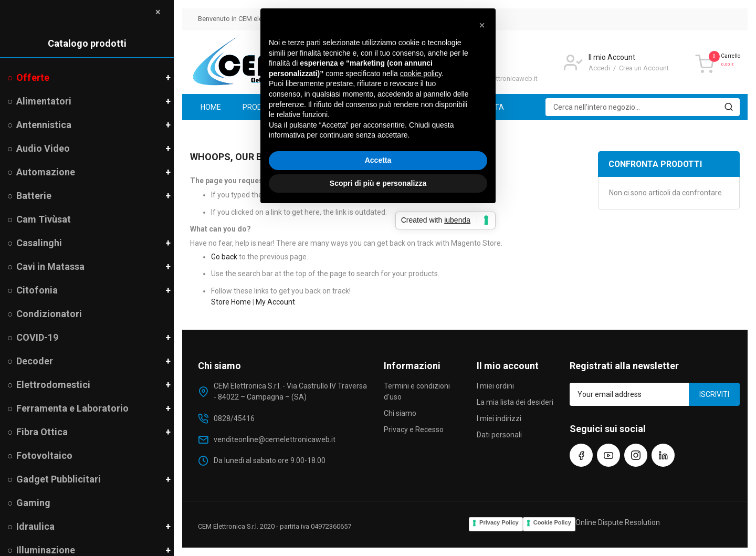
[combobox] (643, 107)
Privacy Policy (499, 522)
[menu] (465, 107)
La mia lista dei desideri (515, 402)
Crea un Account (644, 68)
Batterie (34, 196)
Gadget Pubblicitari (59, 479)
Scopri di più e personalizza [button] (378, 355)
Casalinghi (39, 243)
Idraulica (35, 526)
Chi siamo (400, 413)
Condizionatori (49, 314)
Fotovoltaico (44, 455)
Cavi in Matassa (50, 266)
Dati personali (499, 435)
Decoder (35, 361)
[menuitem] (211, 107)
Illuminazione (46, 550)
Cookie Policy (552, 522)
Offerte (32, 77)
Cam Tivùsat (44, 219)
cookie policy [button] (421, 246)
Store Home (231, 302)
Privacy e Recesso (414, 429)
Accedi (600, 68)
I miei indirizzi (499, 418)
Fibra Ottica (42, 432)
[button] (482, 197)
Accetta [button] (378, 332)
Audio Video (43, 148)
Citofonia (37, 290)
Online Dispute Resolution (618, 522)
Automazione (46, 172)
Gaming (33, 503)
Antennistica (44, 125)
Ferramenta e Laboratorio (72, 408)
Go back (224, 257)
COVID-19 (37, 337)
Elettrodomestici (53, 385)
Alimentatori (44, 101)
